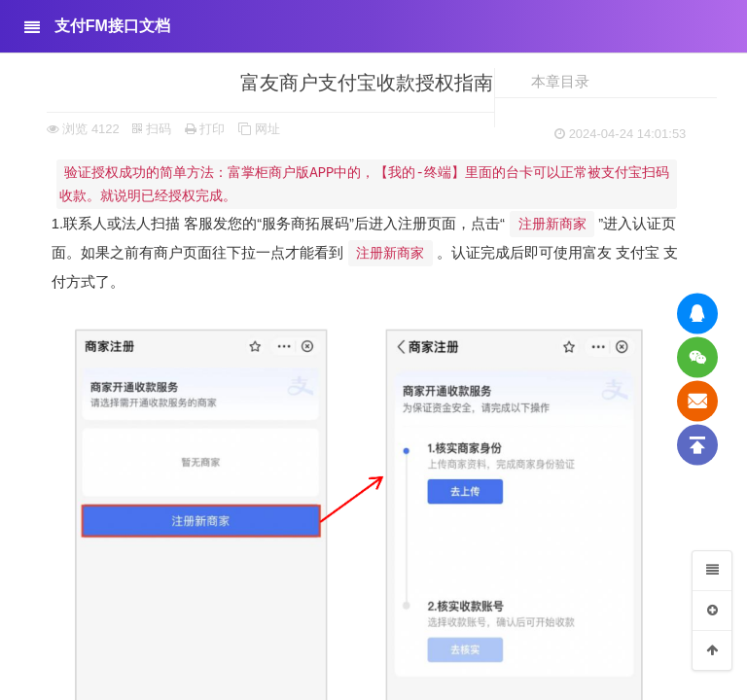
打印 (205, 129)
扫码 (152, 129)
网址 (259, 129)
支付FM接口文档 (112, 26)
